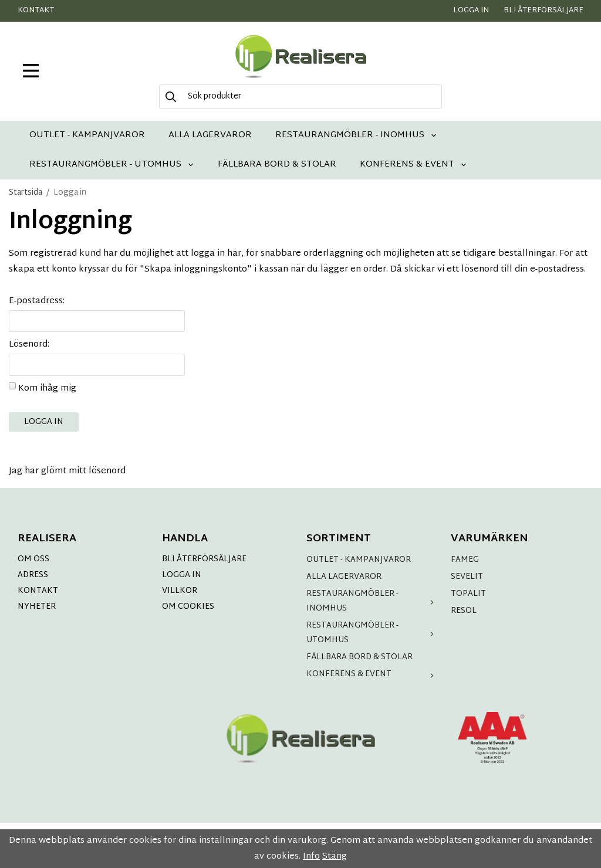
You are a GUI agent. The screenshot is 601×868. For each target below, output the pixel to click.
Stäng (335, 857)
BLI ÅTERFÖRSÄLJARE (204, 559)
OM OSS (33, 559)
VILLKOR (180, 591)
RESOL (464, 611)
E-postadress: (37, 301)
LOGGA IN (182, 575)
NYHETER (37, 607)
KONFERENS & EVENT (413, 165)
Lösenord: (29, 345)
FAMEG (465, 560)
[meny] (31, 71)
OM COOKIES (188, 607)
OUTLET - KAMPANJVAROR (87, 135)
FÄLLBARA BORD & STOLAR (277, 165)
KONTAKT (38, 591)
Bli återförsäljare (543, 11)
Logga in (471, 11)
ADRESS (33, 575)
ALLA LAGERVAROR (210, 135)
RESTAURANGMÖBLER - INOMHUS (356, 135)
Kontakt (36, 11)
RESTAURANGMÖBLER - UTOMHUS (112, 165)
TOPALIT (468, 594)
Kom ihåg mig (47, 389)
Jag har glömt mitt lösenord (67, 471)
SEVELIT (467, 577)
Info (311, 857)
